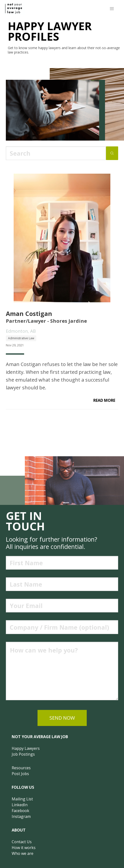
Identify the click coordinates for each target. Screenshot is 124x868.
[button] (112, 9)
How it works (24, 848)
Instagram (21, 816)
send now (62, 718)
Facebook (20, 811)
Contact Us (22, 842)
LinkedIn (20, 805)
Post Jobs (20, 774)
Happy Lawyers (26, 748)
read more (104, 400)
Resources (21, 768)
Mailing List (22, 799)
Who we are (23, 853)
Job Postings (23, 754)
